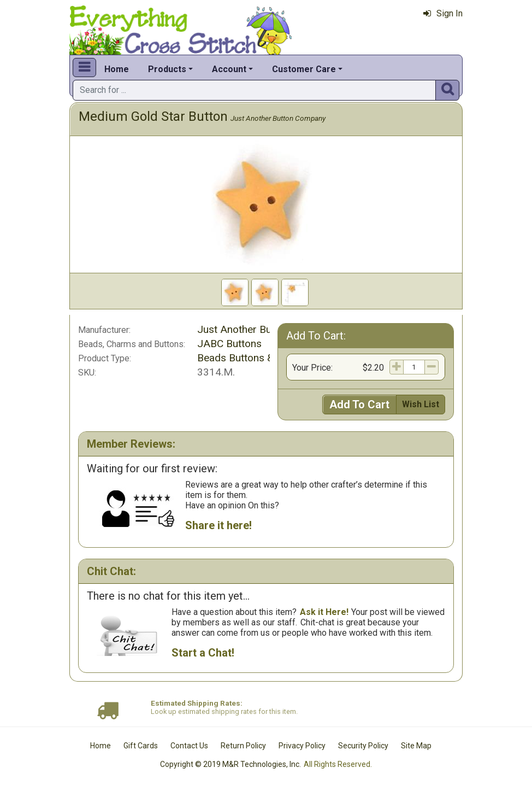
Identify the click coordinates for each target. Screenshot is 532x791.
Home (117, 69)
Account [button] (229, 69)
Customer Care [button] (304, 69)
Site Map (416, 746)
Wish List (421, 404)
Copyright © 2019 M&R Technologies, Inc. (230, 764)
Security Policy (363, 746)
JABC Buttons (229, 344)
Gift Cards (141, 746)
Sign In (443, 13)
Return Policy (243, 746)
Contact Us (189, 746)
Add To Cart (359, 405)
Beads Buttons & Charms (255, 358)
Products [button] (167, 69)
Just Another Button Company (278, 118)
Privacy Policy (302, 746)
